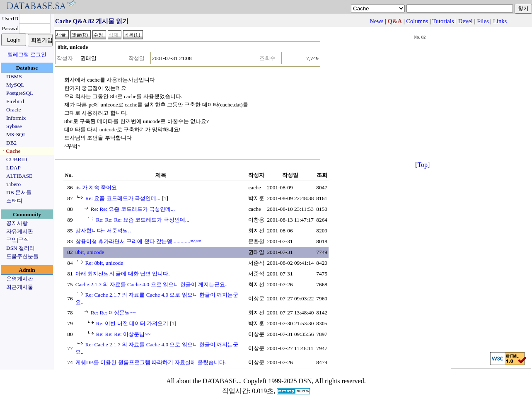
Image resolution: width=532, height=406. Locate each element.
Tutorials (443, 21)
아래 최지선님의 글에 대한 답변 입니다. (123, 274)
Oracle (14, 110)
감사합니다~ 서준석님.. (103, 231)
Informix (16, 118)
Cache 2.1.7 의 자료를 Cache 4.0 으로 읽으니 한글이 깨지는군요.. (152, 284)
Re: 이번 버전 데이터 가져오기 (132, 323)
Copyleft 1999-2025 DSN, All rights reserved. (305, 381)
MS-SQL (16, 134)
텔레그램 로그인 (27, 54)
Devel (465, 21)
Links (500, 21)
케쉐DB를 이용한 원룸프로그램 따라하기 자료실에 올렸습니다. (151, 362)
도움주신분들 (22, 256)
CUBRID (17, 159)
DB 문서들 (19, 192)
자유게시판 (20, 231)
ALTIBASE (19, 176)
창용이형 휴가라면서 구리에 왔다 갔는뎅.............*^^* (138, 241)
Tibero (13, 184)
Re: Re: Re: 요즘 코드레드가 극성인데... (143, 220)
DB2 (11, 143)
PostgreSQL (20, 93)
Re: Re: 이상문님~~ (114, 313)
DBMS (14, 76)
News (376, 21)
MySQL (15, 85)
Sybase (14, 126)
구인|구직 (18, 240)
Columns (417, 21)
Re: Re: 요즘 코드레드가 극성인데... (133, 209)
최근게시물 (20, 287)
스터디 (14, 201)
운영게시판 (20, 279)
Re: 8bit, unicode (104, 263)
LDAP (13, 168)
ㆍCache (11, 151)
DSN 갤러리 (21, 248)
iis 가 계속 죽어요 (96, 187)
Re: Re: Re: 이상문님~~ (123, 334)
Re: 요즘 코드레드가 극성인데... (123, 198)
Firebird (15, 101)
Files (483, 21)
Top (422, 165)
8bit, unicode (90, 252)
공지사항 (17, 223)
